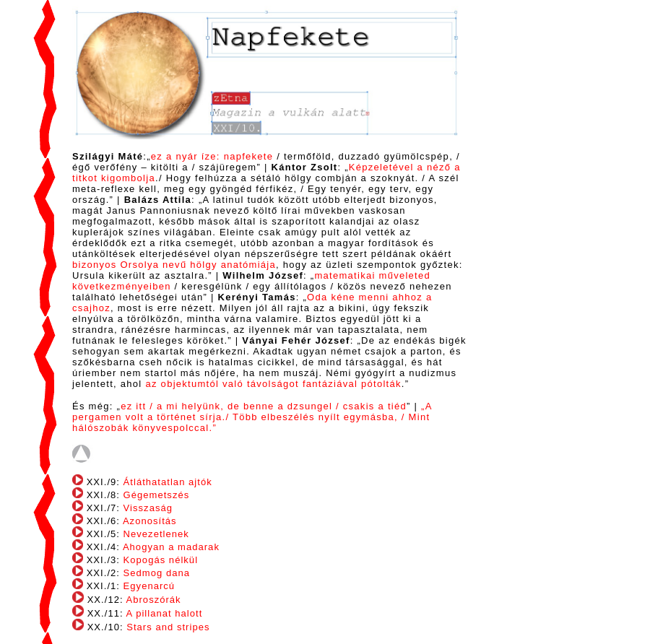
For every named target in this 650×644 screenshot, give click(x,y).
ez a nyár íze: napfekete (212, 156)
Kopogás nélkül (161, 560)
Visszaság (148, 508)
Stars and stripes (168, 627)
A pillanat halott (165, 613)
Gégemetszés (157, 495)
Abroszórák (152, 600)
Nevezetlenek (156, 534)
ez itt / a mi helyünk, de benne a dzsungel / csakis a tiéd (264, 406)
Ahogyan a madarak (171, 547)
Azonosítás (150, 521)
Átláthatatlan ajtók (168, 482)
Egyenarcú (149, 586)
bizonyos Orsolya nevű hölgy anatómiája (174, 265)
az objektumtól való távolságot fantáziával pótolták (273, 384)
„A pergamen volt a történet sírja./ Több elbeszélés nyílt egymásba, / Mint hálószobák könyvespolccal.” (252, 417)
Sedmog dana (157, 573)
